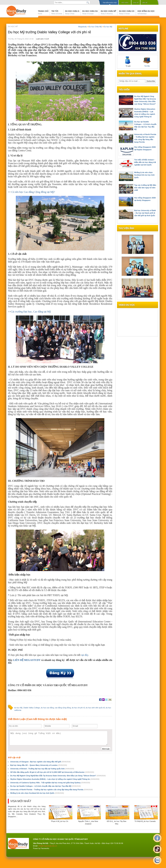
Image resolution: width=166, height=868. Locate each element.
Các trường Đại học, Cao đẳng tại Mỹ (31, 312)
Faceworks (45, 848)
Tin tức (57, 12)
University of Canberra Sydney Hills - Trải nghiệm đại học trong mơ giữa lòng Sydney (50, 783)
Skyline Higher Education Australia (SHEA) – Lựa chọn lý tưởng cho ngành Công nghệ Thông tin (55, 779)
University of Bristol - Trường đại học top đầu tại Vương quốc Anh (42, 769)
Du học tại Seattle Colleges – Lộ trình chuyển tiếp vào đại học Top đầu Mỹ (45, 786)
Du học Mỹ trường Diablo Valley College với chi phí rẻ (49, 32)
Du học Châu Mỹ (108, 12)
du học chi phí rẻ (78, 708)
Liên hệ (145, 3)
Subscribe (151, 81)
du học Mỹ (18, 708)
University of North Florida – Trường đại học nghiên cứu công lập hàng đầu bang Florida (51, 790)
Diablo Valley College (32, 708)
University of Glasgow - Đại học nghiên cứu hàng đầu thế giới (40, 762)
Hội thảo (125, 3)
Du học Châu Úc (127, 12)
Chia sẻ (136, 3)
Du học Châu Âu (90, 12)
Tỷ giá (128, 62)
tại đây (85, 655)
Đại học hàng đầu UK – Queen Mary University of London (39, 765)
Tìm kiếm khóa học (110, 3)
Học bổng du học (146, 12)
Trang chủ (43, 12)
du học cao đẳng (47, 708)
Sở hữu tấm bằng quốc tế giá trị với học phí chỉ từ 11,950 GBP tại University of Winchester (52, 772)
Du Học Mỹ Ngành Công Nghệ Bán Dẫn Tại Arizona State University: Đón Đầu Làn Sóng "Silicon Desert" (58, 776)
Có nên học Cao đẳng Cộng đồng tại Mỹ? (33, 192)
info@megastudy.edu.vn (48, 846)
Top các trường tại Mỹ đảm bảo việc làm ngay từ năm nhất (145, 188)
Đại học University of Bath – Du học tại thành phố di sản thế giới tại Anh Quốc (145, 213)
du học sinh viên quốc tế (95, 708)
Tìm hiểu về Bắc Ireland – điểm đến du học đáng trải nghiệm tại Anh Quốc (145, 162)
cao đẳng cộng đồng (63, 708)
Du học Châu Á (72, 12)
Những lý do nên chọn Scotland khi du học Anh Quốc (37, 793)
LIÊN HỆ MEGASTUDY (27, 660)
